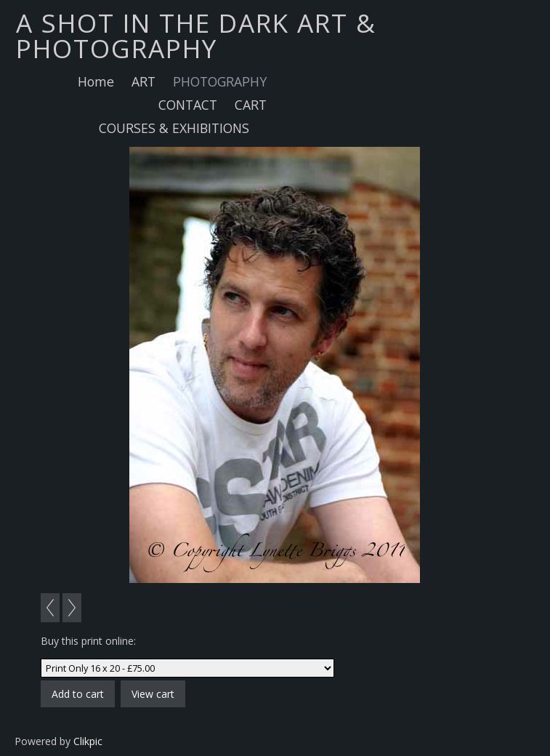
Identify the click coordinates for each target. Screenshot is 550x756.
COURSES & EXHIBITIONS (174, 128)
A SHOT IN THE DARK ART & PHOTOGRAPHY (196, 35)
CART (251, 105)
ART (143, 81)
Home (96, 81)
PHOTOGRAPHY (220, 81)
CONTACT (188, 105)
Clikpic (88, 741)
